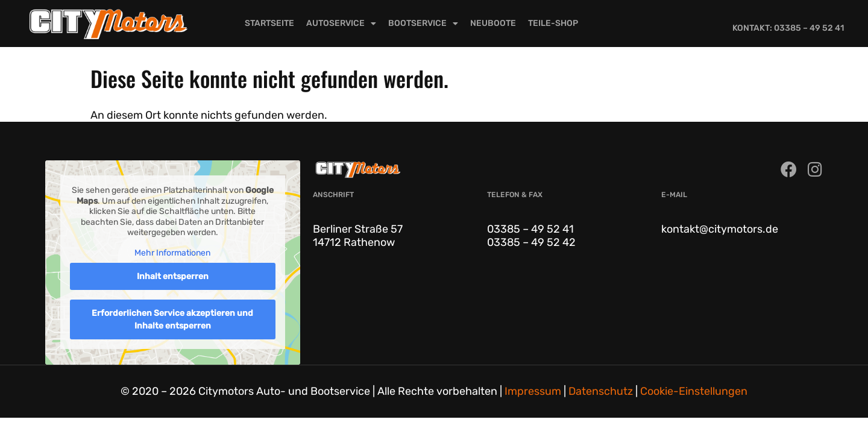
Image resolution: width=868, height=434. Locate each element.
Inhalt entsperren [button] (173, 276)
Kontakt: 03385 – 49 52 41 (788, 28)
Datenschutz (601, 391)
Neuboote (493, 23)
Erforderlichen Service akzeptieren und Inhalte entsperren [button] (172, 319)
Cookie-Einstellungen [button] (694, 391)
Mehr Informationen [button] (172, 253)
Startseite (269, 23)
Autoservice (341, 24)
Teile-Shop (553, 23)
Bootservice (423, 24)
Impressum (533, 391)
